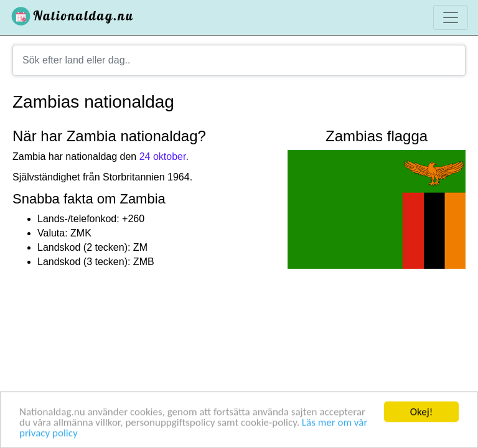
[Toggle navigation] (451, 17)
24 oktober (163, 156)
